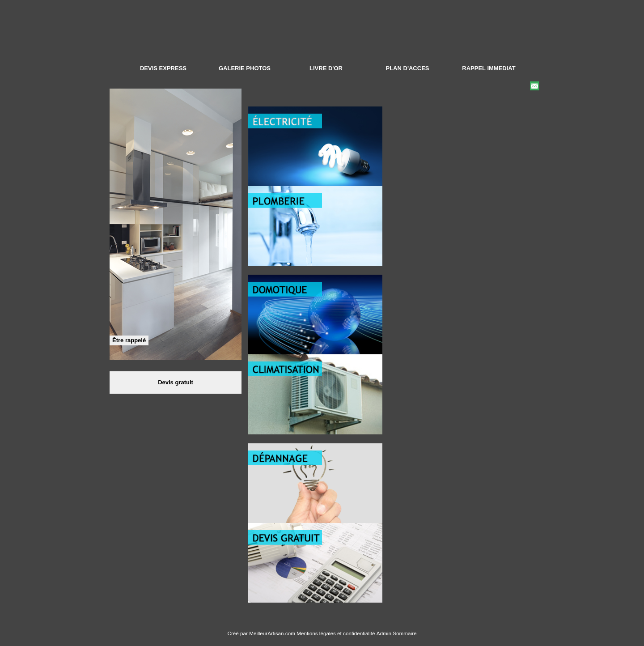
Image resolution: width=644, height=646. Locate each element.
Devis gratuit (176, 382)
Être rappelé (129, 340)
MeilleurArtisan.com (272, 633)
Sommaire (405, 633)
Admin (384, 633)
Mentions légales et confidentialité (336, 633)
